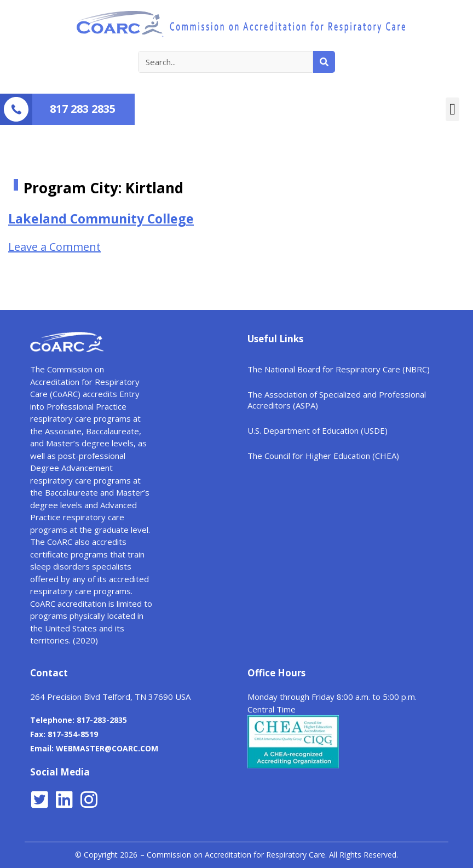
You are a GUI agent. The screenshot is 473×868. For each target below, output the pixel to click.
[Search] (324, 62)
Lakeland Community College (101, 219)
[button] (452, 110)
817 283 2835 (83, 109)
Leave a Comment (54, 247)
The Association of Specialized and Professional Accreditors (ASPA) (337, 400)
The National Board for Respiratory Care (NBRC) (339, 369)
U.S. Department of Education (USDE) (318, 430)
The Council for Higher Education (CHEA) (323, 456)
